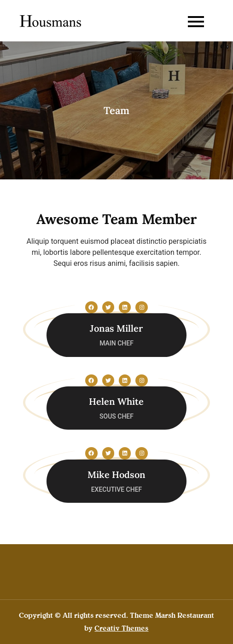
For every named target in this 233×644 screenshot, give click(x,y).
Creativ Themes (121, 628)
